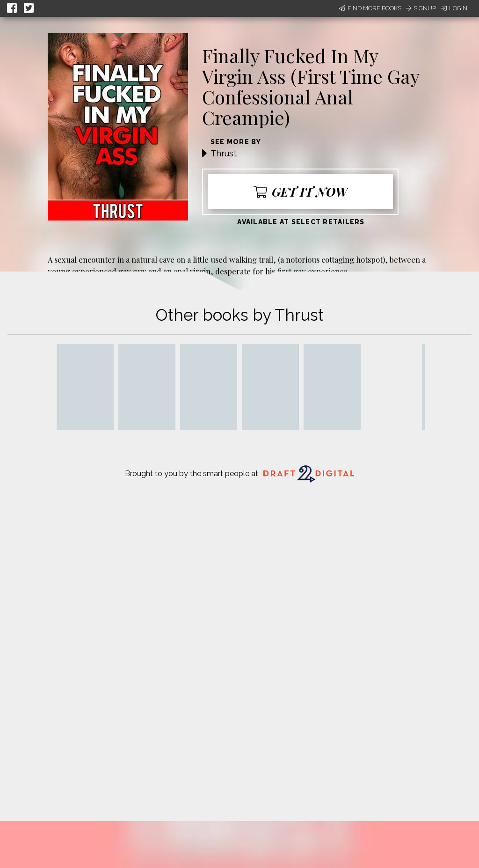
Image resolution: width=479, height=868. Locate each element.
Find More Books (370, 8)
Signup (421, 8)
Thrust (224, 153)
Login (454, 8)
